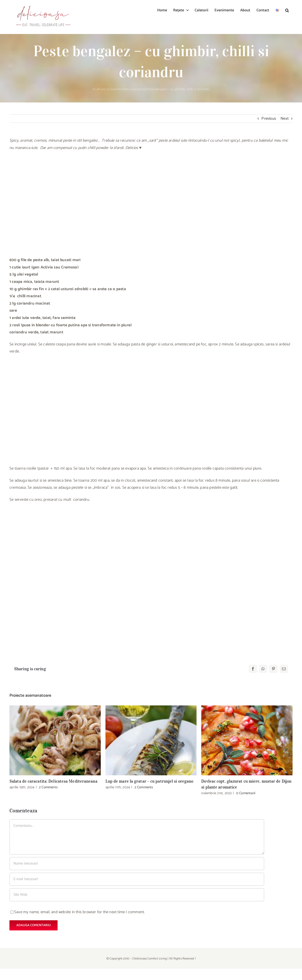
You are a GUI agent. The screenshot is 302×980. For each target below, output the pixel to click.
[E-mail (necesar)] (137, 879)
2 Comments (48, 787)
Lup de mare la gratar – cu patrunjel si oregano (149, 781)
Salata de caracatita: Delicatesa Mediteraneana (53, 781)
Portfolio (123, 89)
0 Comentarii (246, 793)
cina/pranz (138, 89)
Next (285, 119)
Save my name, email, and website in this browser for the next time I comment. (79, 912)
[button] (287, 10)
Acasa (111, 89)
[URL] (137, 895)
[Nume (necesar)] (137, 864)
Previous (269, 119)
